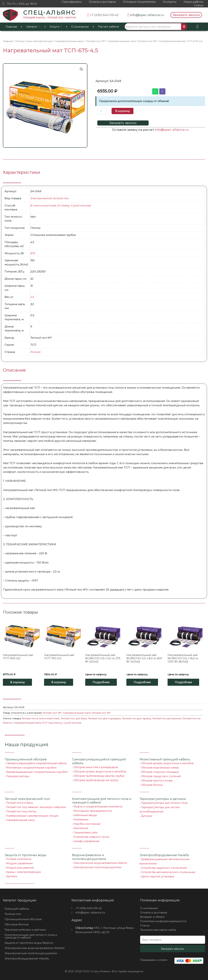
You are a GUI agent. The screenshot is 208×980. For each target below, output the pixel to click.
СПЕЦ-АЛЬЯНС (49, 13)
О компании (80, 27)
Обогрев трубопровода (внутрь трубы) (99, 776)
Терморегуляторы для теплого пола (164, 803)
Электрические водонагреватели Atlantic (100, 863)
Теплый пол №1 (96, 41)
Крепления (81, 828)
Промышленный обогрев (26, 759)
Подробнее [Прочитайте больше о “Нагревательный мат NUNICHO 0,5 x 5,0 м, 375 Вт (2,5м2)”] (101, 682)
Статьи (199, 5)
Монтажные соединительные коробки (31, 768)
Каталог (33, 27)
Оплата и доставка (102, 2)
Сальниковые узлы (85, 833)
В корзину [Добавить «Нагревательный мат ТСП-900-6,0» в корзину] (17, 682)
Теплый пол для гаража (136, 718)
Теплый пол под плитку (21, 811)
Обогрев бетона (152, 785)
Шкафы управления (86, 841)
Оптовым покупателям (139, 2)
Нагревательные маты (69, 41)
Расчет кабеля (108, 27)
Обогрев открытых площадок (160, 772)
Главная (11, 27)
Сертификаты (72, 2)
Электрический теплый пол (49, 198)
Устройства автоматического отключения (168, 872)
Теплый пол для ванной (167, 718)
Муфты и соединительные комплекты (98, 807)
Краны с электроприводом (24, 872)
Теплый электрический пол (27, 799)
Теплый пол (13, 914)
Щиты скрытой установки (158, 877)
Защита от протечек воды (26, 855)
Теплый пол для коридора (104, 718)
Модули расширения (20, 868)
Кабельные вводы (85, 815)
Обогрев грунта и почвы (157, 781)
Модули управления (19, 863)
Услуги (56, 27)
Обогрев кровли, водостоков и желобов (100, 772)
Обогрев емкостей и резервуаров (96, 767)
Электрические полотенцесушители (97, 867)
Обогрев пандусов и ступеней (161, 776)
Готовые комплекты (19, 859)
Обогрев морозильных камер (160, 768)
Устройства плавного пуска (91, 837)
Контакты (170, 2)
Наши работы (193, 2)
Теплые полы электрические (34, 41)
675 (32, 253)
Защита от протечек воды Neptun (29, 943)
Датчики (147, 816)
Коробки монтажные (87, 824)
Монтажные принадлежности (93, 811)
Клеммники (81, 820)
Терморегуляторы (18, 776)
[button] (186, 15)
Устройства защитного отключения (164, 868)
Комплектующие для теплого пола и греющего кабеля (31, 936)
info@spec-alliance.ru (172, 130)
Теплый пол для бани (74, 718)
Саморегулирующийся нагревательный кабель (36, 763)
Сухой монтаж (81, 205)
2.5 (32, 297)
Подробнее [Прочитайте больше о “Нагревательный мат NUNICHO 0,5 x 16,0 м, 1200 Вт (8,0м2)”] (183, 682)
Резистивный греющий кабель (165, 759)
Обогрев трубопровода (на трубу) (96, 780)
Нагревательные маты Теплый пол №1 (132, 41)
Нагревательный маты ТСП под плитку (38, 723)
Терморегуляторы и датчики (163, 799)
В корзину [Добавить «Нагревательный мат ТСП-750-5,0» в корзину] (59, 682)
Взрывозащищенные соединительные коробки (37, 772)
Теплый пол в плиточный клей (41, 718)
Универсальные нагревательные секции (32, 816)
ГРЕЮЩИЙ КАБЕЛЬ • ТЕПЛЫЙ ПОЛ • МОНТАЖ (49, 18)
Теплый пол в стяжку (20, 803)
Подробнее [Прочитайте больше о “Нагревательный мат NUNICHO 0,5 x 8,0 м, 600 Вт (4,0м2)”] (142, 682)
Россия (35, 352)
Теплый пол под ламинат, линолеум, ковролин (36, 807)
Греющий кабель (17, 909)
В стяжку (63, 205)
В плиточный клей (43, 205)
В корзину (123, 111)
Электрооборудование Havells (27, 958)
